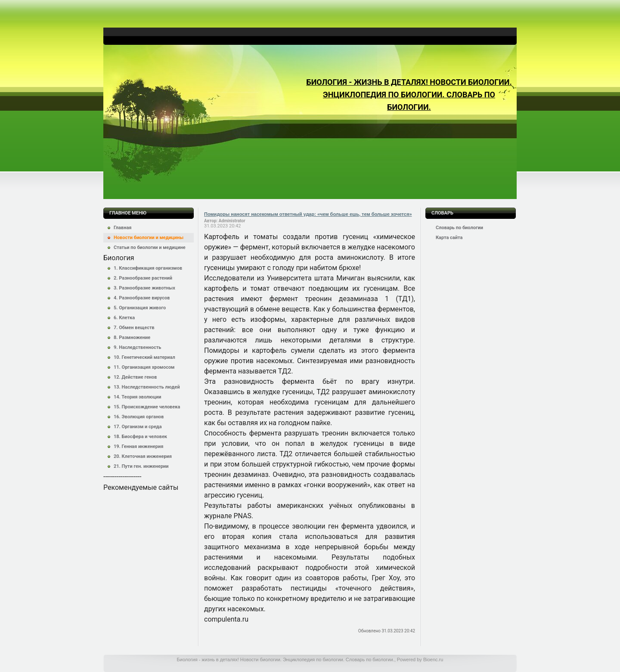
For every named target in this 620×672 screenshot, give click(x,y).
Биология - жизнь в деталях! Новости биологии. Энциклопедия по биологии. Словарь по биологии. (409, 95)
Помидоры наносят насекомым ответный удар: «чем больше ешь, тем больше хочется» (308, 214)
